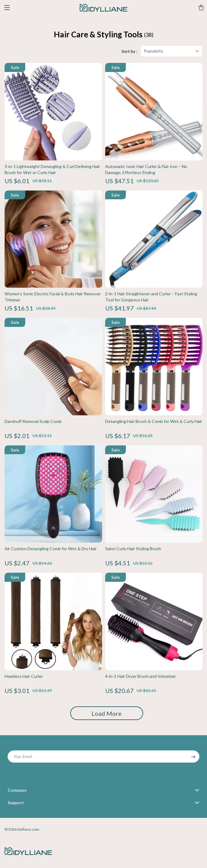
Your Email (23, 756)
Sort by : (129, 51)
